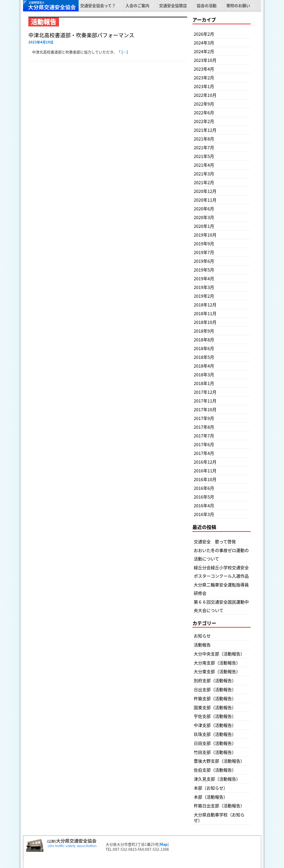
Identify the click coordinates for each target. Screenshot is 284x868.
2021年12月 (205, 130)
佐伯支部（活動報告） (215, 770)
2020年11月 (205, 200)
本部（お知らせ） (211, 788)
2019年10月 (205, 235)
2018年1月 (204, 383)
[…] (125, 52)
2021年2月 (204, 182)
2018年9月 (204, 331)
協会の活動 (207, 6)
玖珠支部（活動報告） (215, 734)
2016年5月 (204, 497)
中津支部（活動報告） (215, 725)
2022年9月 (204, 104)
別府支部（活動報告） (215, 680)
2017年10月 (205, 409)
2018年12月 (205, 305)
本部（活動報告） (211, 797)
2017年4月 (204, 453)
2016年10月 (205, 479)
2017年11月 (205, 401)
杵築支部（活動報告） (215, 698)
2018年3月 (204, 374)
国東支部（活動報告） (215, 707)
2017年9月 (204, 418)
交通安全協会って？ (98, 6)
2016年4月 (204, 505)
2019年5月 (204, 270)
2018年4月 (204, 366)
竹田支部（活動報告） (215, 752)
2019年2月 (204, 296)
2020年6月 (204, 209)
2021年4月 (204, 165)
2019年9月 (204, 243)
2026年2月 (204, 34)
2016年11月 (205, 471)
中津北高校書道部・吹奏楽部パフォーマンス (81, 35)
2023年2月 (204, 78)
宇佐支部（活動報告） (215, 716)
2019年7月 (204, 252)
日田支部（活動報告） (215, 743)
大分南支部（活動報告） (217, 663)
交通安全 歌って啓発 (215, 541)
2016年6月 (204, 488)
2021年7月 (204, 147)
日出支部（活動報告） (215, 689)
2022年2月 (204, 121)
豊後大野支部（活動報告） (219, 761)
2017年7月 (204, 436)
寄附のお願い (238, 6)
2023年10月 (205, 60)
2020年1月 (204, 226)
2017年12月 (205, 392)
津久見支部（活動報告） (217, 779)
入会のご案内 (137, 6)
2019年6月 (204, 261)
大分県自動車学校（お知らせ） (219, 817)
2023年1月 (204, 86)
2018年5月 (204, 357)
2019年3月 (204, 287)
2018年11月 (205, 313)
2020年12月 (205, 191)
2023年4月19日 (41, 42)
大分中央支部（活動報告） (219, 654)
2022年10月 (205, 95)
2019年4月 (204, 278)
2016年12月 (205, 462)
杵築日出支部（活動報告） (219, 806)
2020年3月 (204, 217)
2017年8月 (204, 427)
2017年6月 (204, 444)
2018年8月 (204, 340)
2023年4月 (204, 69)
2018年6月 (204, 348)
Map (164, 844)
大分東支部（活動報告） (217, 671)
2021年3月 (204, 174)
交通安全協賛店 (173, 6)
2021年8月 (204, 139)
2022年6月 (204, 112)
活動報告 (202, 645)
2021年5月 (204, 156)
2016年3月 (204, 514)
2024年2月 (204, 51)
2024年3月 (204, 43)
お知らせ (202, 636)
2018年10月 (205, 322)
